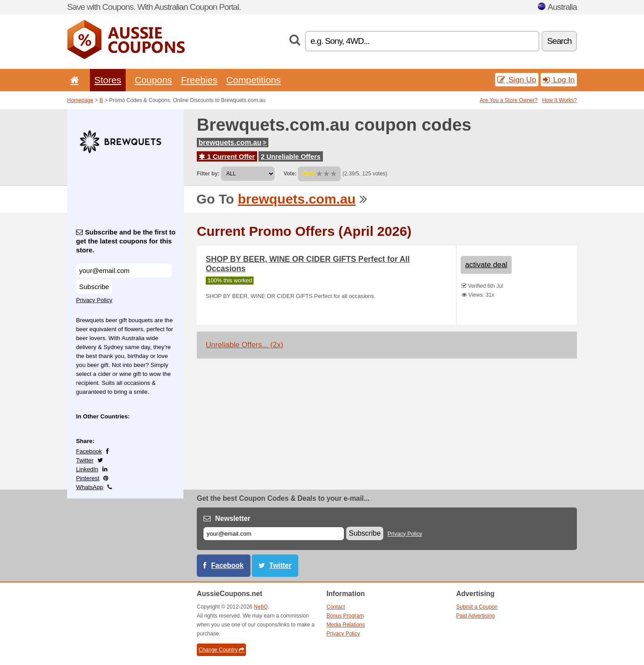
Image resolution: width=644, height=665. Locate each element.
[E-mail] (274, 534)
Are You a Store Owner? (509, 100)
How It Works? (559, 100)
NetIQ (261, 607)
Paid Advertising (475, 616)
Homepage (80, 100)
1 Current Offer (227, 156)
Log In (559, 80)
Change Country (221, 650)
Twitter (85, 460)
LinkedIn (87, 469)
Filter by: (208, 174)
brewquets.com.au (233, 143)
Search (559, 41)
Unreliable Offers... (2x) (244, 345)
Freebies (199, 80)
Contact (336, 607)
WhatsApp (90, 487)
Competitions (254, 80)
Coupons (153, 80)
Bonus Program (345, 616)
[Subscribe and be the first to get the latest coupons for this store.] (124, 271)
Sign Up (517, 80)
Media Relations (346, 625)
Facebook (89, 451)
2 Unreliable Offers (290, 156)
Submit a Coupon (477, 607)
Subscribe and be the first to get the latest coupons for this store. (126, 241)
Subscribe (94, 287)
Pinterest (88, 478)
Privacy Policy (94, 300)
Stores (108, 80)
